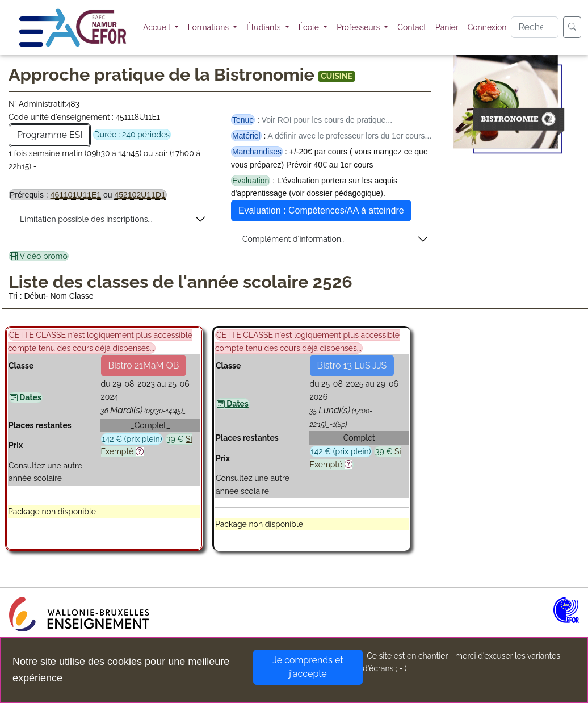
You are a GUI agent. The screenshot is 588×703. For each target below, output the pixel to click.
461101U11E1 (76, 195)
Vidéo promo (39, 256)
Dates (26, 397)
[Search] (535, 27)
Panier (447, 27)
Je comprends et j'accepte (308, 667)
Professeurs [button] (359, 27)
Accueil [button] (157, 27)
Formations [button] (209, 27)
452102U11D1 (140, 195)
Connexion (487, 27)
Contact (412, 27)
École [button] (310, 27)
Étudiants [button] (264, 27)
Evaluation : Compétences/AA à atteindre (321, 210)
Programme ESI (50, 135)
